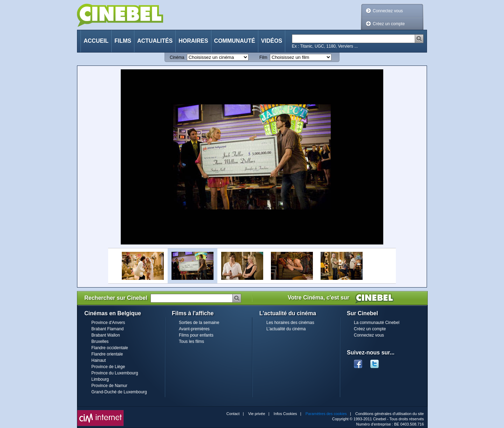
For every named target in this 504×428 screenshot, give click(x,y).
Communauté (235, 41)
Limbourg (100, 379)
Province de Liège (108, 367)
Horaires (193, 41)
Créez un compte (389, 24)
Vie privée (257, 414)
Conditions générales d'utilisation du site (390, 414)
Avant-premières (194, 329)
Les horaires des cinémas (290, 323)
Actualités (155, 41)
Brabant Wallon (106, 335)
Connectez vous (388, 11)
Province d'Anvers (108, 323)
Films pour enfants (196, 335)
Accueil (96, 41)
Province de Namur (109, 386)
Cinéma (177, 57)
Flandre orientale (107, 354)
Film (263, 57)
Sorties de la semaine (199, 323)
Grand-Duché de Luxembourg (119, 392)
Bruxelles (100, 341)
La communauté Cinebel (377, 323)
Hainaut (99, 360)
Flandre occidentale (110, 348)
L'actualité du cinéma (286, 329)
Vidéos (272, 41)
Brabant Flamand (107, 329)
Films (123, 41)
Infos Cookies (285, 414)
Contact (233, 414)
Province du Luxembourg (115, 373)
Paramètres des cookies (326, 414)
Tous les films (191, 341)
